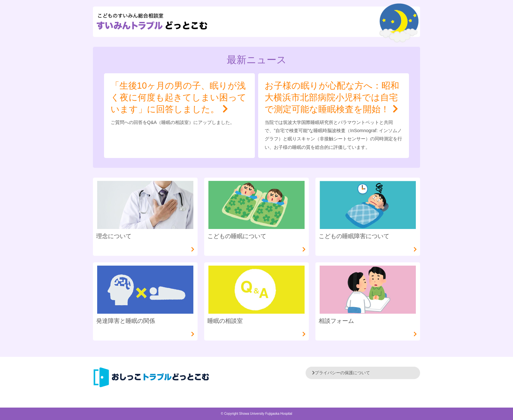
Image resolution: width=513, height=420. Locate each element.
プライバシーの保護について (341, 373)
